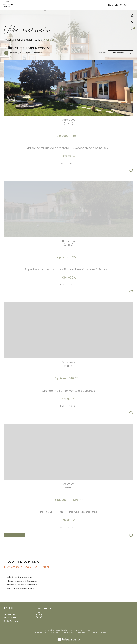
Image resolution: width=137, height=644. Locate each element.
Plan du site (49, 633)
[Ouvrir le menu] (133, 5)
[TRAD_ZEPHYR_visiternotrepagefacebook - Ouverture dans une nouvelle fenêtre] (39, 615)
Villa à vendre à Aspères (20, 577)
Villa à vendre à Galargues (21, 588)
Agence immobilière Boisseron (18, 40)
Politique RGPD (93, 633)
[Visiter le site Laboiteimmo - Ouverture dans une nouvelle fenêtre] (68, 638)
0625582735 (10, 614)
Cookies (103, 633)
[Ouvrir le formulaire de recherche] (118, 5)
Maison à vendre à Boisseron (22, 585)
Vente (37, 40)
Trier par (102, 53)
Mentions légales (62, 633)
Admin (74, 633)
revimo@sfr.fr (10, 618)
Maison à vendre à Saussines (22, 581)
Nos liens (82, 633)
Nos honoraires (37, 633)
